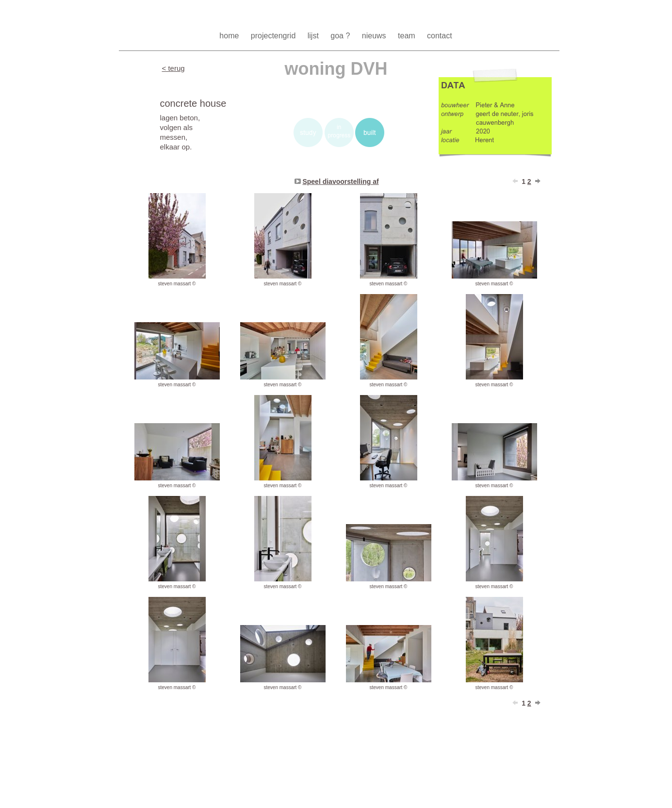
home (230, 36)
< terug (173, 68)
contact (440, 36)
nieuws (375, 36)
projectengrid (274, 36)
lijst (314, 36)
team (408, 36)
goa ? (341, 36)
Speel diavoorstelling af (340, 181)
